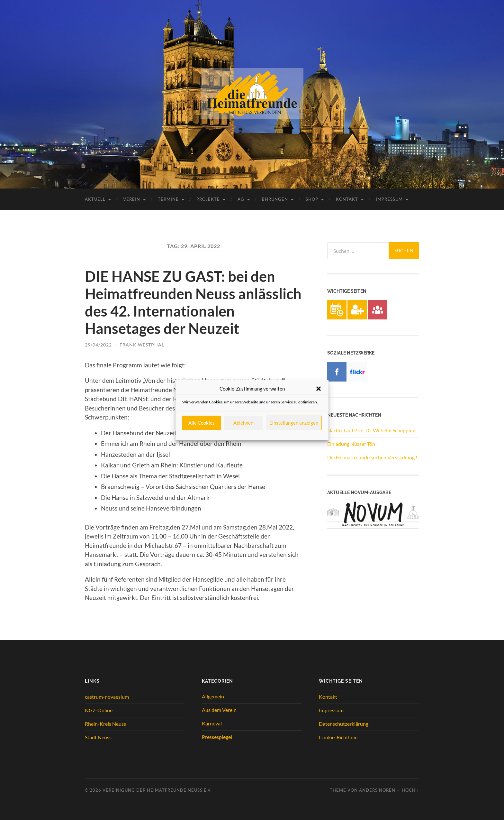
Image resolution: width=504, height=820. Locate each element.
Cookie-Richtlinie (338, 737)
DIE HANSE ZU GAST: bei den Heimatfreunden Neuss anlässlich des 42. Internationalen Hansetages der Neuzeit (193, 302)
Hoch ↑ (410, 790)
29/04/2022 (98, 345)
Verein (132, 199)
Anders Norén (377, 790)
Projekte (208, 199)
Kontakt (347, 199)
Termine (168, 199)
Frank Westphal (142, 345)
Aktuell (95, 199)
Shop (312, 199)
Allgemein (213, 696)
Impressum (389, 199)
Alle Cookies (202, 423)
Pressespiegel (217, 737)
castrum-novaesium (107, 697)
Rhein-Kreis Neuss (105, 724)
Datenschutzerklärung (344, 724)
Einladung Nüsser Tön (351, 444)
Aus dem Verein (219, 710)
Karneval (212, 723)
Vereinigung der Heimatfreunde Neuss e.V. (157, 790)
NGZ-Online (99, 710)
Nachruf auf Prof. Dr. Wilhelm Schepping (371, 430)
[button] (319, 389)
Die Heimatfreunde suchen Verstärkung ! (372, 457)
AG (241, 199)
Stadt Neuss (98, 737)
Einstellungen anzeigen (294, 423)
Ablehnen (243, 423)
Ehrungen (275, 199)
